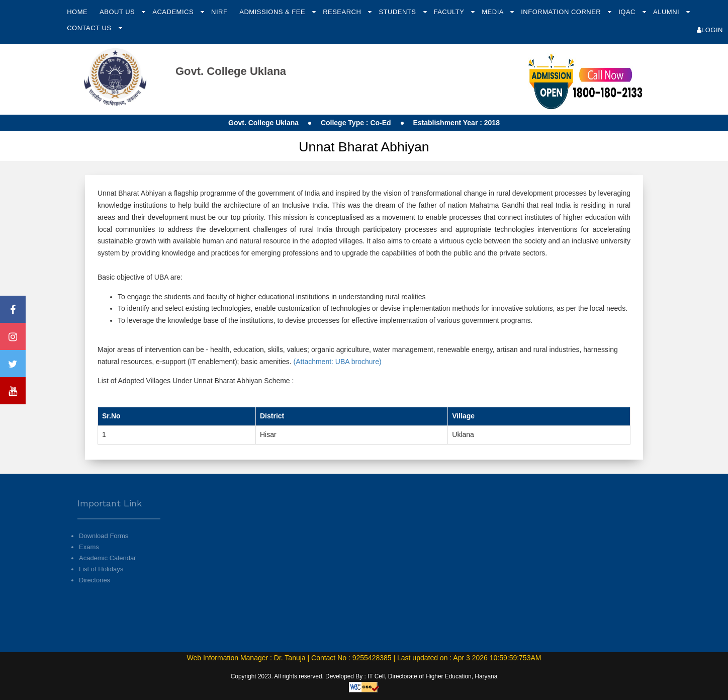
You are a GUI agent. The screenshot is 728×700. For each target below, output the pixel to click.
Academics (174, 12)
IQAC (628, 12)
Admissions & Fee (273, 12)
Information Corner (562, 12)
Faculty (450, 12)
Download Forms (104, 549)
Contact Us (90, 28)
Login (710, 30)
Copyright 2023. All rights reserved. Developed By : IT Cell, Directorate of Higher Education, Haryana (364, 676)
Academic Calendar (107, 572)
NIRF (219, 12)
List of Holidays (101, 583)
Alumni (667, 12)
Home (77, 12)
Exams (89, 560)
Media (493, 12)
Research (343, 12)
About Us (118, 12)
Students (398, 12)
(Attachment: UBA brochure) (337, 362)
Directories (95, 594)
